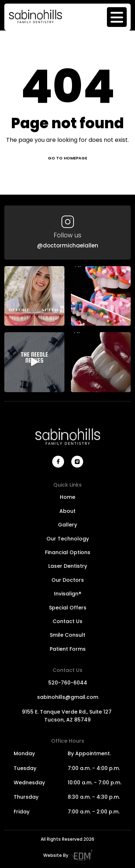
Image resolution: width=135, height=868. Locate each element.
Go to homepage (67, 158)
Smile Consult (67, 635)
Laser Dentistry (68, 566)
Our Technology (68, 539)
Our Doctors (68, 580)
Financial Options (68, 552)
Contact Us (67, 621)
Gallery (67, 525)
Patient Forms (68, 649)
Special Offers (68, 608)
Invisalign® (68, 594)
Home (67, 497)
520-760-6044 (68, 683)
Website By (68, 855)
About (67, 511)
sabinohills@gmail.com (68, 697)
